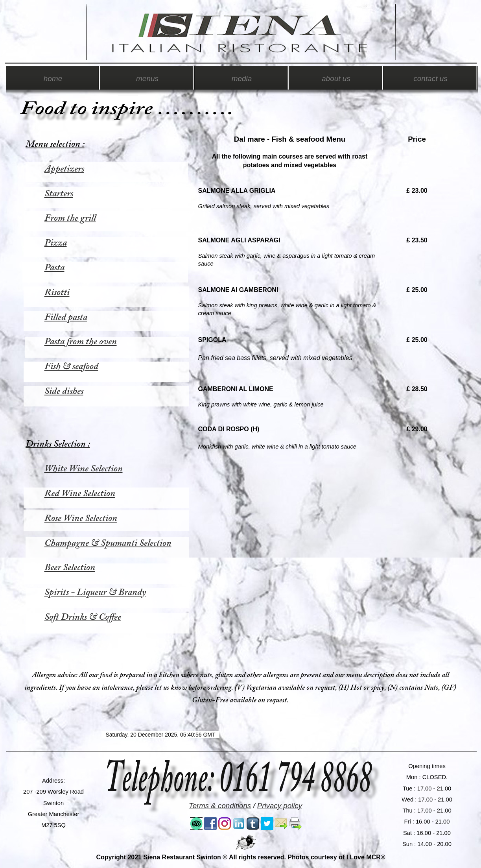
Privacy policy (280, 806)
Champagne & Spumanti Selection (108, 543)
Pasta (54, 268)
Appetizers (64, 169)
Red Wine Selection (80, 494)
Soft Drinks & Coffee (83, 617)
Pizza (56, 243)
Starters (59, 194)
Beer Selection (70, 568)
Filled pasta (66, 318)
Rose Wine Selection (81, 519)
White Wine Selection (84, 469)
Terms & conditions (220, 806)
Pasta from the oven (81, 342)
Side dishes (64, 392)
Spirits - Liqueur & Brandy (95, 593)
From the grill (70, 218)
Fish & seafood (71, 367)
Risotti (57, 293)
